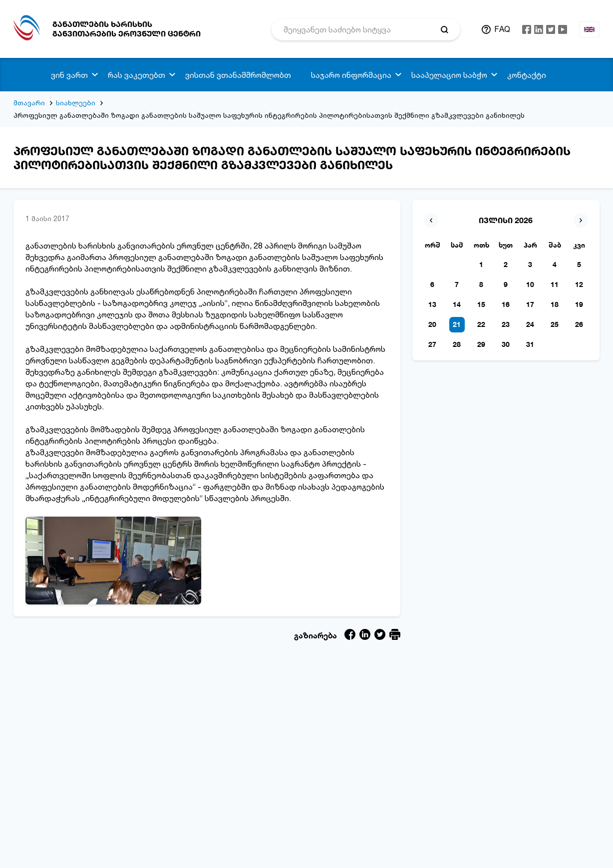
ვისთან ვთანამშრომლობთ (238, 75)
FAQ (502, 29)
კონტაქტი (527, 75)
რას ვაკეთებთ (137, 75)
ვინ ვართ (69, 75)
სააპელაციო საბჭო (449, 75)
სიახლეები (76, 103)
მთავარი (29, 103)
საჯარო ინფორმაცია (351, 75)
